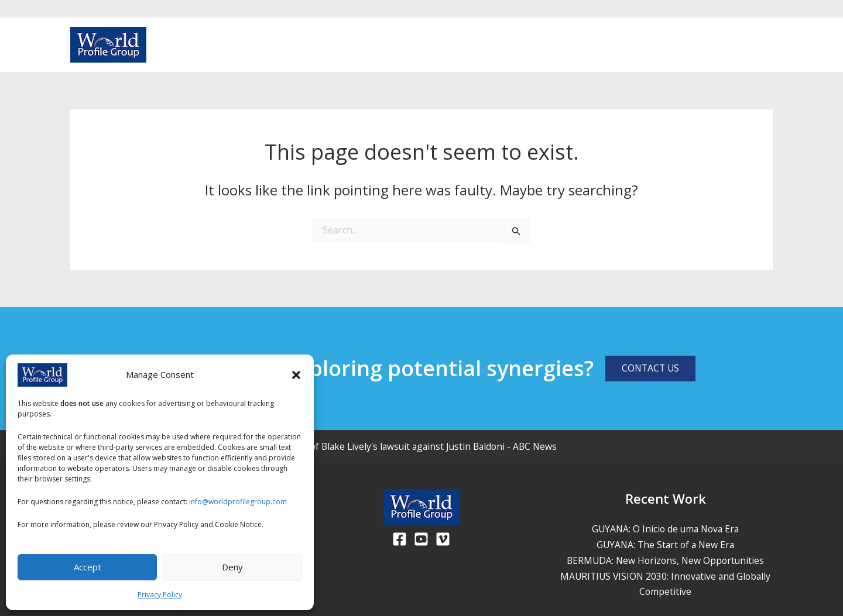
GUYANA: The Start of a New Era (665, 545)
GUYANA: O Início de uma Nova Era (666, 529)
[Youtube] (748, 46)
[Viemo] (443, 539)
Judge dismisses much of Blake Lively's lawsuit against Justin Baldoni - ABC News (390, 446)
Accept (88, 567)
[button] (296, 375)
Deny (232, 567)
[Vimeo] (767, 46)
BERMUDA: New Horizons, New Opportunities (665, 560)
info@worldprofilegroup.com (238, 502)
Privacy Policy (160, 595)
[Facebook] (729, 46)
